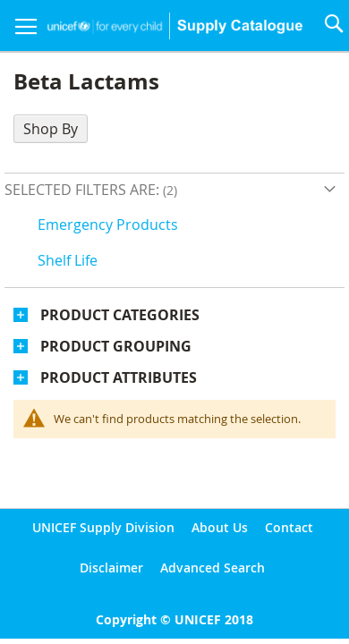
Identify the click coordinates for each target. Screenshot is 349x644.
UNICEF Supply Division (103, 527)
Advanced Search (213, 568)
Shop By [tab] (51, 129)
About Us (220, 527)
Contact (289, 527)
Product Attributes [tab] (119, 377)
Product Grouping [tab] (116, 346)
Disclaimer (111, 568)
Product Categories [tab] (120, 315)
